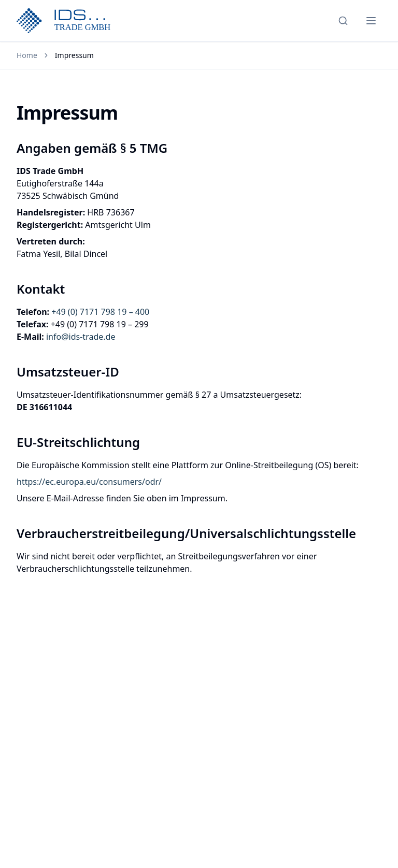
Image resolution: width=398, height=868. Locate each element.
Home (27, 55)
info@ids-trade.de (81, 337)
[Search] (343, 21)
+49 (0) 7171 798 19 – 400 (100, 312)
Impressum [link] (74, 55)
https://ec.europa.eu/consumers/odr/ (89, 482)
